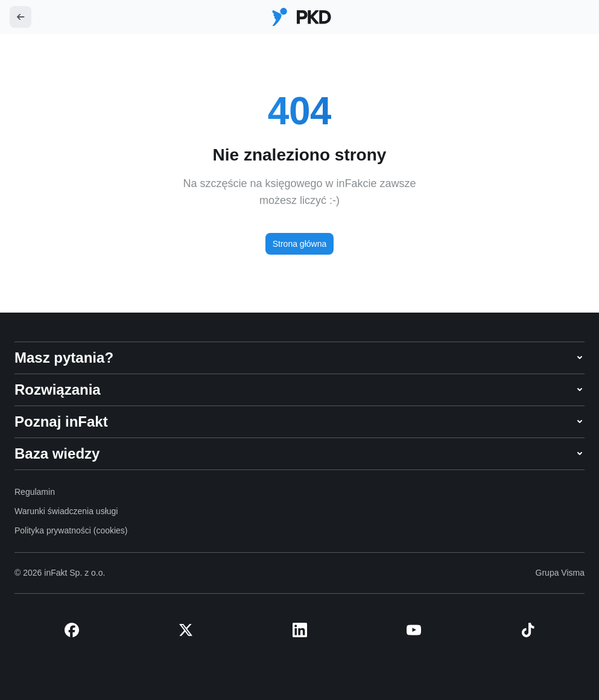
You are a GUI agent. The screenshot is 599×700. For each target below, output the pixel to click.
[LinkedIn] (299, 630)
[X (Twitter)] (185, 630)
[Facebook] (71, 630)
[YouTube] (414, 630)
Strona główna (300, 244)
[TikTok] (528, 630)
